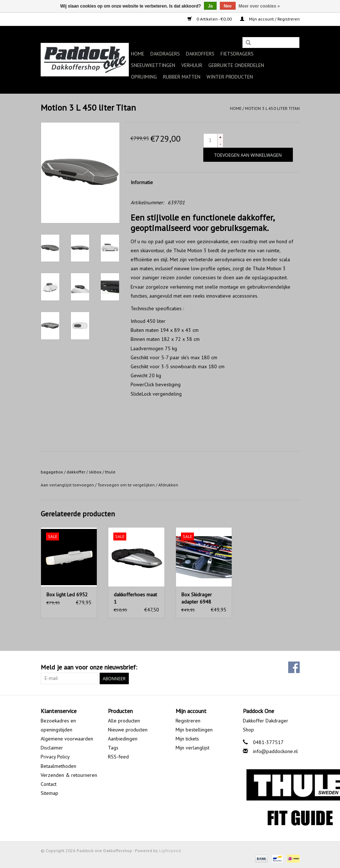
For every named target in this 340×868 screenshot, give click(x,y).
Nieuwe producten (128, 730)
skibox (95, 472)
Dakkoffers (200, 54)
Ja (210, 6)
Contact (49, 784)
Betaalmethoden (58, 766)
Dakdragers (165, 54)
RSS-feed (118, 757)
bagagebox (52, 472)
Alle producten (124, 721)
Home (138, 54)
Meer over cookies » (259, 6)
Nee (228, 6)
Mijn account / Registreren (270, 19)
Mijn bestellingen (194, 730)
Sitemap (49, 793)
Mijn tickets (187, 739)
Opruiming (144, 77)
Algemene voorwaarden (67, 739)
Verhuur (192, 65)
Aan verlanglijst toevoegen (67, 485)
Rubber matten (182, 77)
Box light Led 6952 (67, 595)
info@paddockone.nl (275, 751)
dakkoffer (76, 472)
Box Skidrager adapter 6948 (197, 598)
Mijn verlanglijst (192, 748)
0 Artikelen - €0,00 (210, 19)
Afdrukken (168, 485)
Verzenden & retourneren (69, 775)
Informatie (142, 182)
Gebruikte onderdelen (236, 65)
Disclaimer (52, 748)
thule (110, 472)
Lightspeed (170, 851)
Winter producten (230, 77)
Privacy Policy (55, 757)
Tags (113, 748)
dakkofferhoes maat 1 (135, 598)
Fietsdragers (237, 54)
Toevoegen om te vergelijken (127, 485)
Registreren (188, 721)
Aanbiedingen (123, 739)
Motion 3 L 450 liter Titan (272, 108)
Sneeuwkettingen (153, 65)
